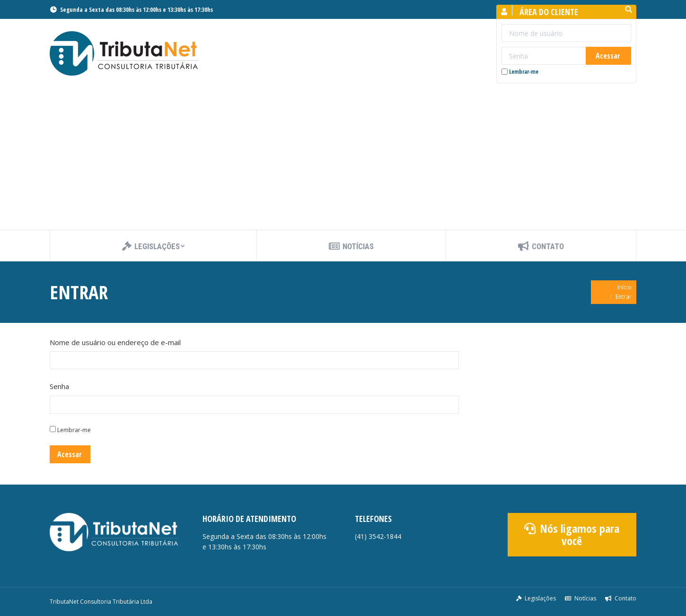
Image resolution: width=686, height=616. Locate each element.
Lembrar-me (520, 72)
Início (624, 287)
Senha (59, 386)
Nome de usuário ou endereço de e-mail (115, 342)
